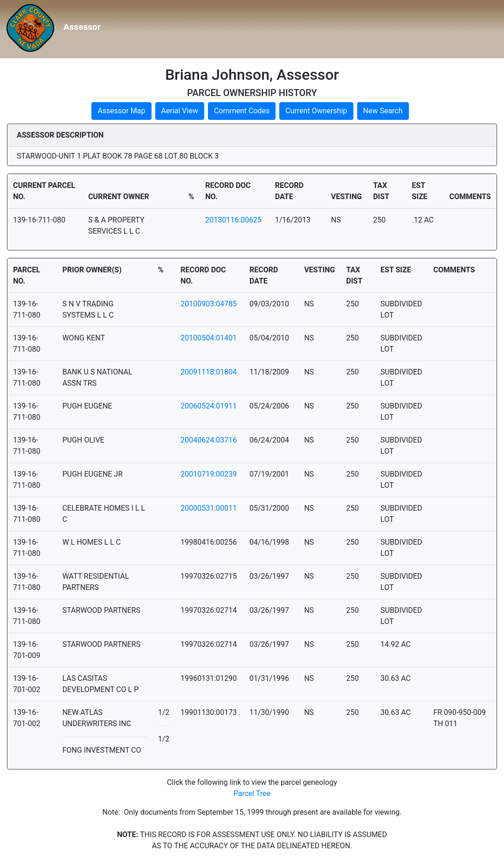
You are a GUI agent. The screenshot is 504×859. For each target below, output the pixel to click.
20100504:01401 (209, 338)
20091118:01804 (209, 372)
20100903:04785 (209, 304)
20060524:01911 (209, 406)
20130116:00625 (233, 220)
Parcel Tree (252, 793)
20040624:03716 (209, 440)
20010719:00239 (209, 474)
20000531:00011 (209, 508)
